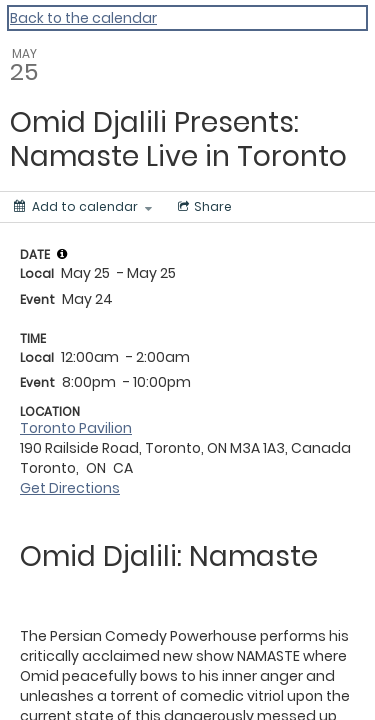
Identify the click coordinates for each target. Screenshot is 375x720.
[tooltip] (62, 254)
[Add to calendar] (83, 207)
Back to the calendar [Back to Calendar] (83, 18)
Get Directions (70, 488)
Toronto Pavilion (76, 428)
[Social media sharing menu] (203, 207)
